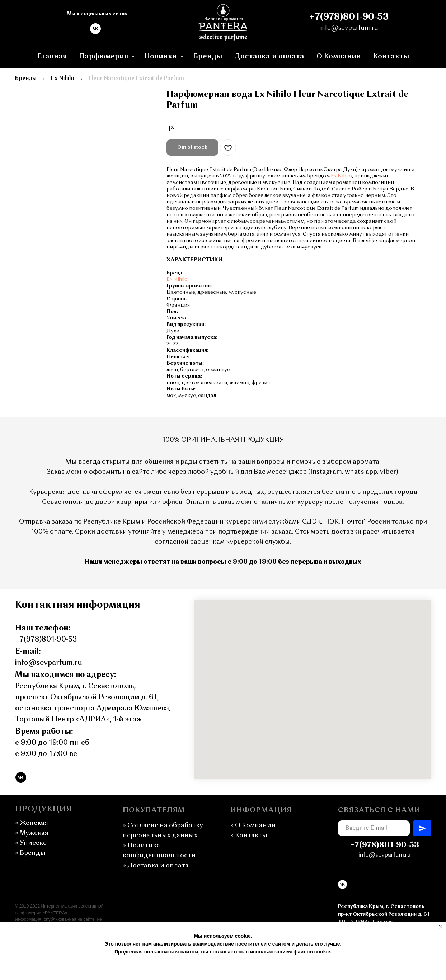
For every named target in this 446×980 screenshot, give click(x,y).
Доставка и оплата (269, 57)
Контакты (391, 57)
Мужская (32, 833)
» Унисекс (31, 843)
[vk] (95, 32)
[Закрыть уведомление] (441, 927)
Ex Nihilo (63, 79)
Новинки (161, 57)
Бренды (208, 57)
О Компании (339, 57)
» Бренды (30, 853)
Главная (52, 57)
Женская (34, 823)
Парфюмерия (104, 57)
